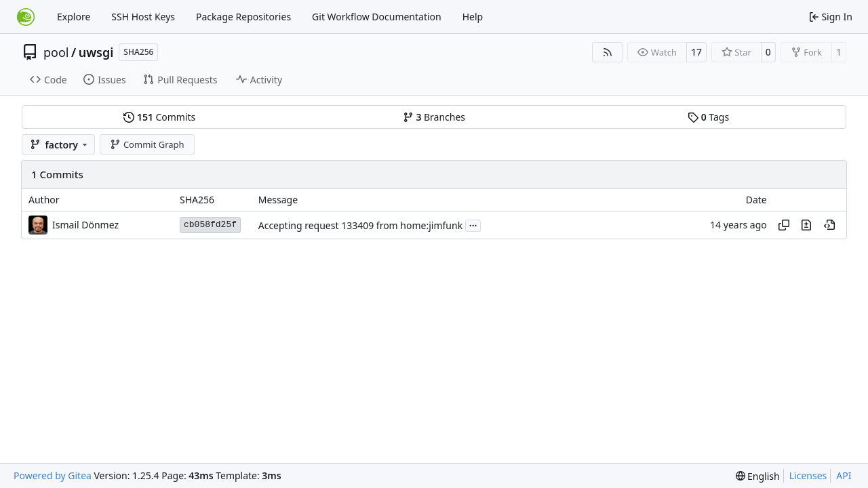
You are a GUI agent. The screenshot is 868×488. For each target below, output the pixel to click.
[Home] (26, 17)
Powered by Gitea (53, 475)
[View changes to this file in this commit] (806, 225)
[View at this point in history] (829, 225)
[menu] (758, 476)
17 (696, 52)
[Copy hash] (784, 225)
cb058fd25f (210, 225)
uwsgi (96, 52)
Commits (159, 117)
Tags (708, 117)
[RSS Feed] (608, 52)
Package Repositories (243, 17)
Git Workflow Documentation (377, 17)
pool (56, 52)
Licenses (808, 475)
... (473, 224)
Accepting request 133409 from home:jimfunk (360, 225)
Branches (434, 117)
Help (473, 17)
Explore (74, 17)
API (844, 475)
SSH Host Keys (143, 17)
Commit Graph (147, 144)
